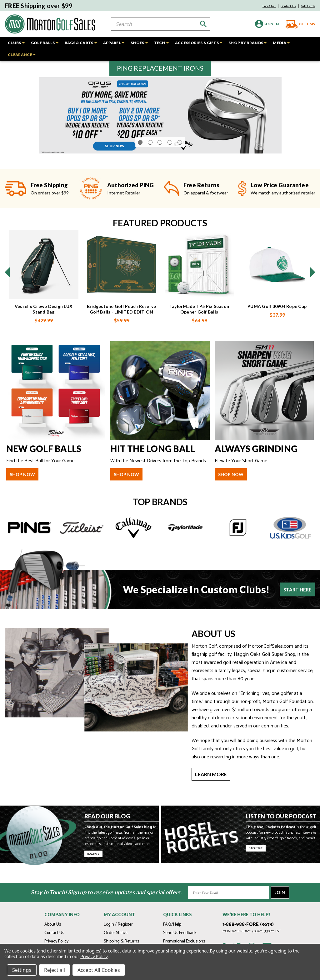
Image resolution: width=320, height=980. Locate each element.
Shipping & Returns (121, 941)
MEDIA (281, 43)
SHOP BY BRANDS (247, 43)
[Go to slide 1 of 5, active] (140, 160)
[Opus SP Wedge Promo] (160, 124)
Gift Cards (308, 6)
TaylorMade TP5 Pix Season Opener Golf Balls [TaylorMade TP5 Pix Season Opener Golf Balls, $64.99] (199, 326)
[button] (160, 68)
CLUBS (16, 43)
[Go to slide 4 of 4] (7, 289)
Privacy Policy (56, 941)
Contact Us (288, 6)
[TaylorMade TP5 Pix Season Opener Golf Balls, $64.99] (199, 282)
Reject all (55, 970)
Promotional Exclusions (184, 941)
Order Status (115, 933)
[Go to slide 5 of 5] (180, 160)
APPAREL (114, 43)
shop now (22, 492)
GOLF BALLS (45, 43)
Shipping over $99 (39, 6)
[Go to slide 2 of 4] (313, 289)
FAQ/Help (172, 925)
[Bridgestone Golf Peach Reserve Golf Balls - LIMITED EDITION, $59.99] (122, 282)
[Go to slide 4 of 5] (170, 160)
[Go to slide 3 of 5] (160, 160)
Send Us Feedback (180, 933)
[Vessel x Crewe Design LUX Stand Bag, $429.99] (44, 282)
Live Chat (269, 6)
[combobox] (161, 24)
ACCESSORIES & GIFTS (199, 43)
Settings (22, 970)
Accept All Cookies (99, 970)
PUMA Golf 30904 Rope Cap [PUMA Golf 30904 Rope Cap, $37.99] (277, 323)
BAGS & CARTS (81, 43)
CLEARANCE (22, 55)
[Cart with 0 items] (298, 24)
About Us (53, 925)
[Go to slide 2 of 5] (150, 160)
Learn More (211, 791)
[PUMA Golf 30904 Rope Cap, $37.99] (277, 282)
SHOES (139, 43)
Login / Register (118, 925)
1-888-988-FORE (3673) (248, 925)
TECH (161, 43)
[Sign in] (264, 24)
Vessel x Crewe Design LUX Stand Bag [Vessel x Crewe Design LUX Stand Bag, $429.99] (44, 326)
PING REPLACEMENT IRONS (160, 68)
